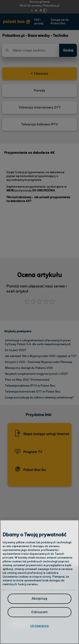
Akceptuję (39, 599)
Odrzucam (39, 612)
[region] (39, 582)
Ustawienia (39, 626)
